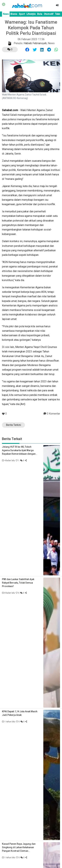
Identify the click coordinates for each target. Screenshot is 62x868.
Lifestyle (31, 14)
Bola (40, 14)
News (6, 14)
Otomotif (49, 14)
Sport (22, 14)
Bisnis (14, 14)
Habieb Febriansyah (35, 43)
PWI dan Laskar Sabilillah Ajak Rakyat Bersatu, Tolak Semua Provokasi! (18, 583)
